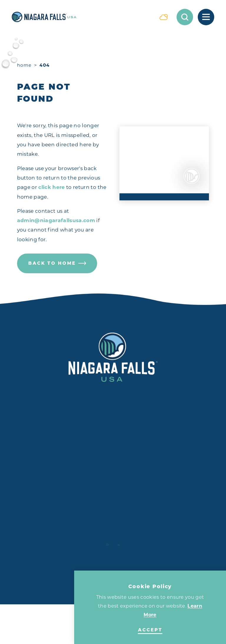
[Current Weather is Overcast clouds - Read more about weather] (164, 17)
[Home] (81, 17)
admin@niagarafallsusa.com (56, 220)
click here (51, 187)
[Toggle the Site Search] (185, 17)
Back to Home (57, 263)
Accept (150, 630)
